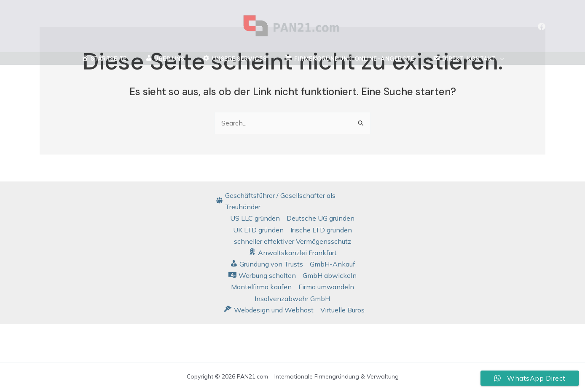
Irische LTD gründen (321, 230)
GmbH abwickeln (330, 275)
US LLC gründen (255, 218)
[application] (500, 59)
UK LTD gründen (258, 230)
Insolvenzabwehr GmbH (292, 299)
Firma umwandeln (326, 287)
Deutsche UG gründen (321, 218)
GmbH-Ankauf (333, 264)
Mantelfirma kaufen (261, 287)
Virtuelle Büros (342, 310)
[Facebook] (542, 27)
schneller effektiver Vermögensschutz (292, 241)
